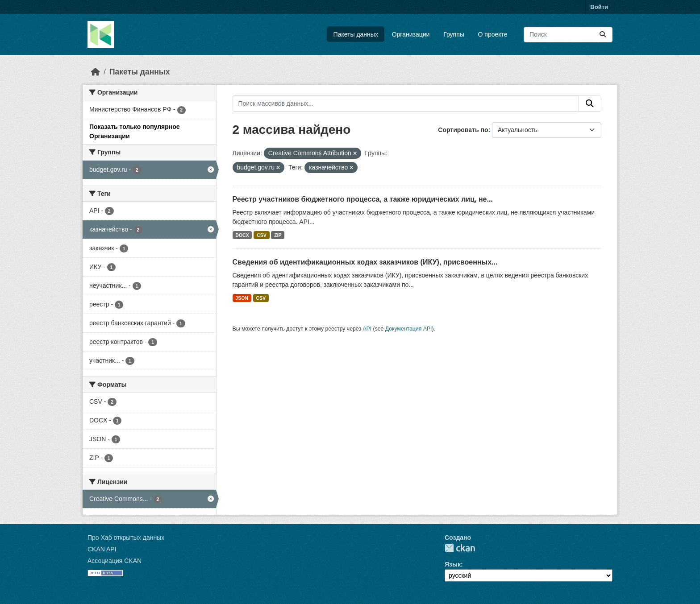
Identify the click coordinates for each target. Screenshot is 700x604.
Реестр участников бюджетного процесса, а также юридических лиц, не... (363, 199)
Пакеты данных (356, 34)
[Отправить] (603, 35)
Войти (599, 7)
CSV (262, 235)
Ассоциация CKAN (115, 561)
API (367, 329)
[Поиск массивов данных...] (568, 35)
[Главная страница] (96, 72)
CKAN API (102, 549)
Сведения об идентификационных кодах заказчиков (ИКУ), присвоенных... (365, 262)
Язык (453, 564)
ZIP (278, 235)
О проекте (493, 34)
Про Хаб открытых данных (126, 538)
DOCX (242, 235)
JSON (242, 298)
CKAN (460, 548)
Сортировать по (463, 130)
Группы (454, 34)
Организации (411, 34)
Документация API (409, 329)
